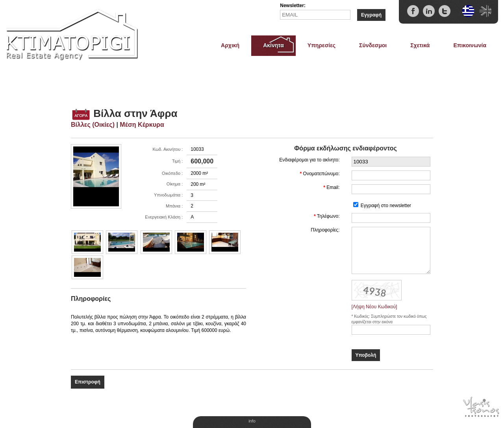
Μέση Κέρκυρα (142, 125)
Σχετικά (420, 45)
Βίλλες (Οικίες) (93, 125)
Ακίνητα (273, 45)
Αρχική (230, 45)
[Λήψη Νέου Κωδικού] (374, 307)
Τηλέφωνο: (328, 216)
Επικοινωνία (470, 45)
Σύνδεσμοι (373, 45)
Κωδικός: (362, 316)
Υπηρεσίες (321, 45)
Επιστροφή (88, 382)
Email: (333, 187)
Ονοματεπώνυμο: (321, 174)
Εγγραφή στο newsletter (386, 206)
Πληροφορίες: (325, 230)
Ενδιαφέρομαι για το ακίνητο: (309, 160)
